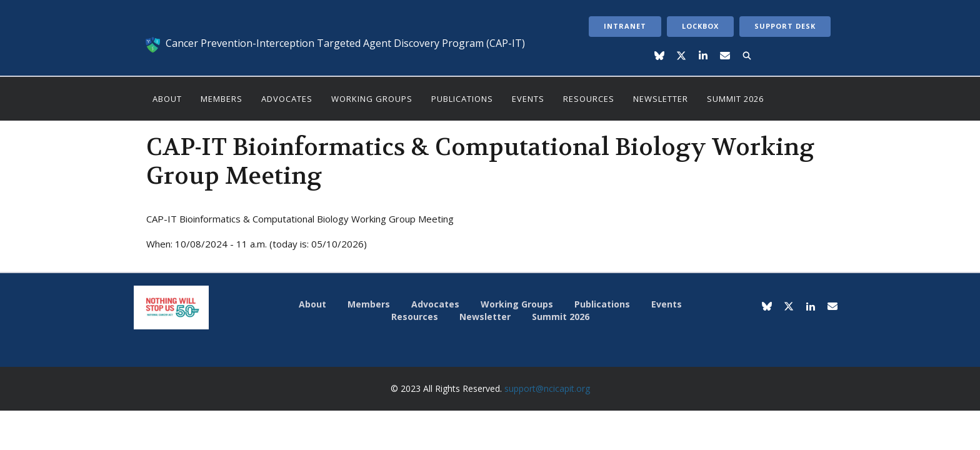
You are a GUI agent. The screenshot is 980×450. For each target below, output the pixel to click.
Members (222, 99)
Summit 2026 (735, 99)
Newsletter (661, 99)
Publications (462, 99)
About (167, 99)
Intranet (625, 26)
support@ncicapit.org (547, 388)
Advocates (287, 99)
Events (528, 99)
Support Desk (785, 26)
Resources (589, 99)
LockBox (700, 26)
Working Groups (372, 99)
